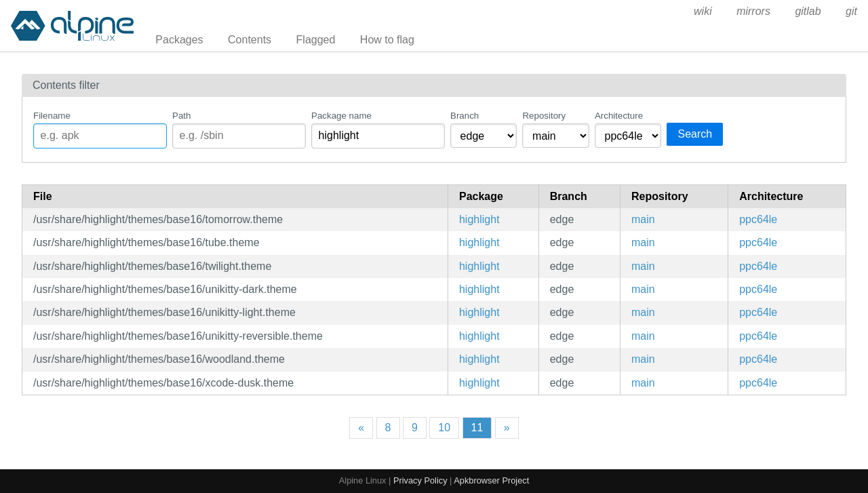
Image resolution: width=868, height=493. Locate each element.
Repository (544, 116)
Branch (465, 116)
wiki (703, 11)
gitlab (808, 11)
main (643, 219)
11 (477, 428)
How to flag (387, 40)
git (851, 11)
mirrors (753, 11)
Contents (250, 40)
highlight (479, 219)
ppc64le (758, 219)
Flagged (316, 40)
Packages (179, 40)
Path (181, 116)
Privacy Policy (420, 480)
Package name (341, 116)
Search (695, 134)
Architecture (619, 116)
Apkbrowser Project (491, 480)
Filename (52, 116)
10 (444, 428)
